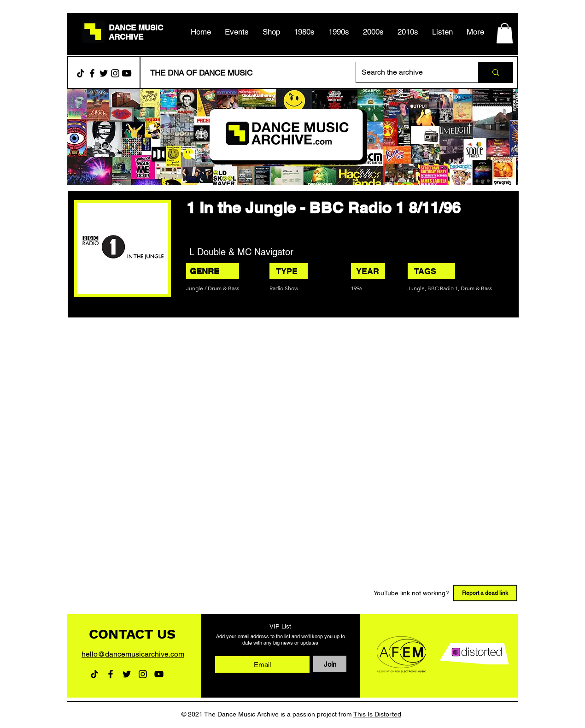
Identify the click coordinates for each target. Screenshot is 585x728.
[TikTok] (81, 73)
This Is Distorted (377, 714)
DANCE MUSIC (136, 28)
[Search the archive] (410, 72)
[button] (304, 32)
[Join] (330, 664)
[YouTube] (159, 674)
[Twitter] (104, 73)
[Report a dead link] (485, 593)
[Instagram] (115, 73)
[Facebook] (92, 73)
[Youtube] (127, 73)
